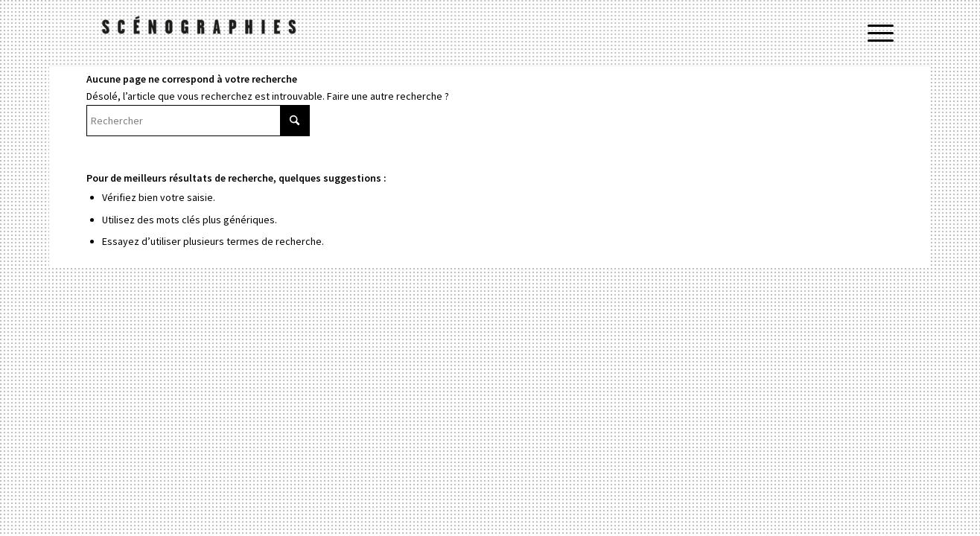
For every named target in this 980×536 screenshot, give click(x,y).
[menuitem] (876, 33)
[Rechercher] (198, 121)
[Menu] (876, 33)
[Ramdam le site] (198, 33)
